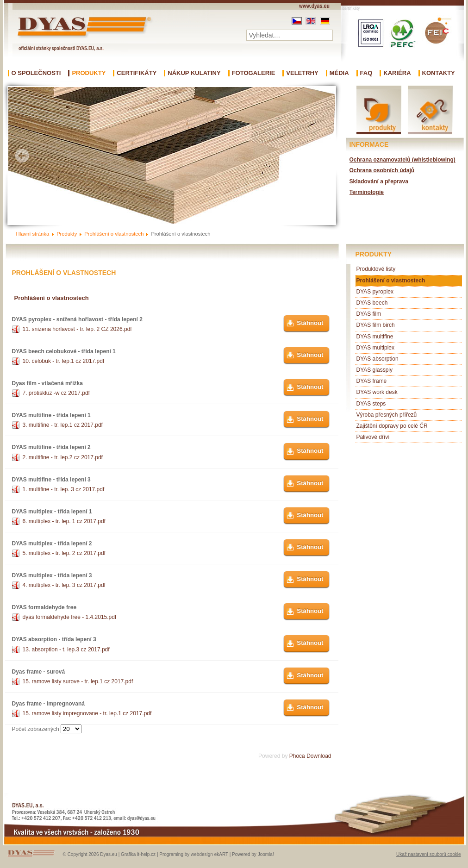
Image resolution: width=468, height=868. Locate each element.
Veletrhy (302, 73)
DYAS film (369, 314)
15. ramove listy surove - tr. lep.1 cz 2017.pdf (78, 681)
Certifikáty (137, 73)
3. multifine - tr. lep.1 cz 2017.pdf (63, 425)
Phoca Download (310, 756)
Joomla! (266, 854)
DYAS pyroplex (375, 292)
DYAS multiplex (375, 348)
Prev (22, 156)
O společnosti (36, 73)
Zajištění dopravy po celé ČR (392, 426)
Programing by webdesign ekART (194, 854)
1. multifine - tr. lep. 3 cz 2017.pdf (64, 489)
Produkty (89, 73)
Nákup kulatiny (194, 73)
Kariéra (397, 73)
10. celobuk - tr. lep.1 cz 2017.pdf (64, 361)
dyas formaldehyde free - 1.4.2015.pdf (70, 617)
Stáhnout (310, 323)
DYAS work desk (377, 392)
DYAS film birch (376, 325)
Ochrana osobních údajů (382, 170)
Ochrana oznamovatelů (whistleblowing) (402, 160)
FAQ (366, 73)
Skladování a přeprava (379, 181)
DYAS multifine (375, 337)
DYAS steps (371, 404)
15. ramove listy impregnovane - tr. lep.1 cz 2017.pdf (87, 713)
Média (339, 73)
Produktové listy (376, 269)
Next (321, 156)
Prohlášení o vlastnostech (391, 281)
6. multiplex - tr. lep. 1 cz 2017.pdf (64, 521)
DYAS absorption (378, 359)
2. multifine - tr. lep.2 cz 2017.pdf (63, 457)
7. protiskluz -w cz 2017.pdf (56, 393)
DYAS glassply (374, 370)
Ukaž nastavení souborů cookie (429, 854)
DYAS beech (372, 303)
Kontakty (439, 73)
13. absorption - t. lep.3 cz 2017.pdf (66, 649)
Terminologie (367, 192)
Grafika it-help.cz (138, 854)
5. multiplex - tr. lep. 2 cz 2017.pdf (64, 553)
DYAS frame (372, 381)
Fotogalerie (254, 73)
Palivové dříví (373, 437)
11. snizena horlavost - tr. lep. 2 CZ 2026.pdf (77, 329)
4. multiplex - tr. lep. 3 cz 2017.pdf (64, 585)
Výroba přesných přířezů (387, 415)
